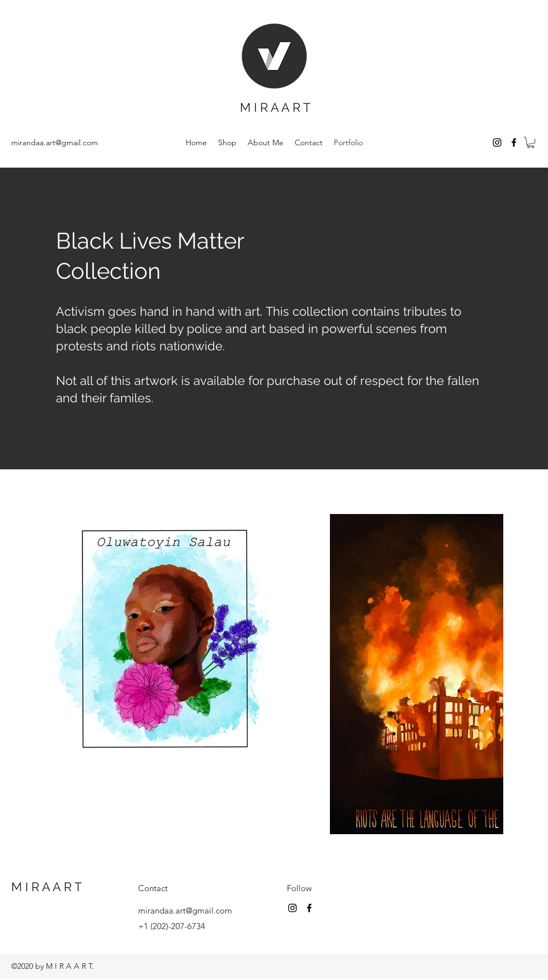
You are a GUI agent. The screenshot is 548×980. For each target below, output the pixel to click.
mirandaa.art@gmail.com (55, 142)
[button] (531, 142)
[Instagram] (497, 142)
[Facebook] (514, 142)
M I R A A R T (275, 107)
